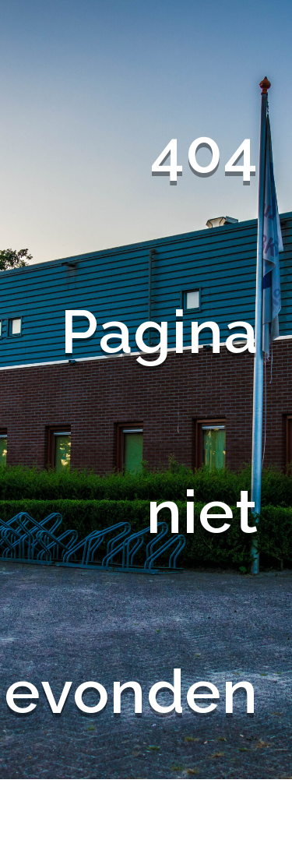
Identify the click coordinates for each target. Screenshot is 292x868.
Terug (219, 825)
